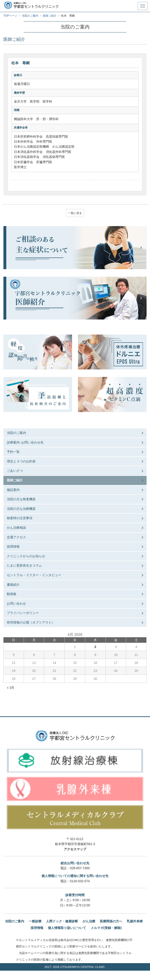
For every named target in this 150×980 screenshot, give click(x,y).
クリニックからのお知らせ (26, 556)
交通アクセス (16, 537)
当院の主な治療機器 (21, 509)
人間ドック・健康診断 (62, 921)
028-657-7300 (80, 868)
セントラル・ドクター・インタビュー (34, 575)
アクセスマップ (75, 849)
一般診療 (35, 921)
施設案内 (13, 490)
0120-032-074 (80, 881)
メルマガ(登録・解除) (106, 928)
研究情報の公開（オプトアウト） (31, 622)
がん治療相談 (16, 528)
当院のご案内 (16, 433)
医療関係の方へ (111, 921)
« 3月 (11, 688)
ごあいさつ (15, 471)
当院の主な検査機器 (21, 499)
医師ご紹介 (15, 480)
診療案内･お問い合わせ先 (25, 442)
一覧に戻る (75, 213)
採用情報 (13, 547)
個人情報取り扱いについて (67, 928)
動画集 (12, 594)
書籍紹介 (13, 585)
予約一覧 (13, 452)
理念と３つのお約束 (21, 461)
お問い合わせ (16, 603)
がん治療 (89, 921)
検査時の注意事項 (20, 518)
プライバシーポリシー (23, 613)
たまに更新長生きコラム (24, 565)
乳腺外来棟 (135, 921)
